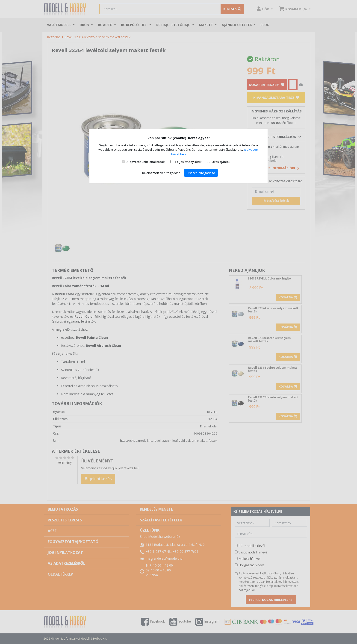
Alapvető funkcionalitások (146, 162)
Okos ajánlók (221, 162)
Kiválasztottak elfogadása (161, 173)
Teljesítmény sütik (188, 162)
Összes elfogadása (201, 173)
